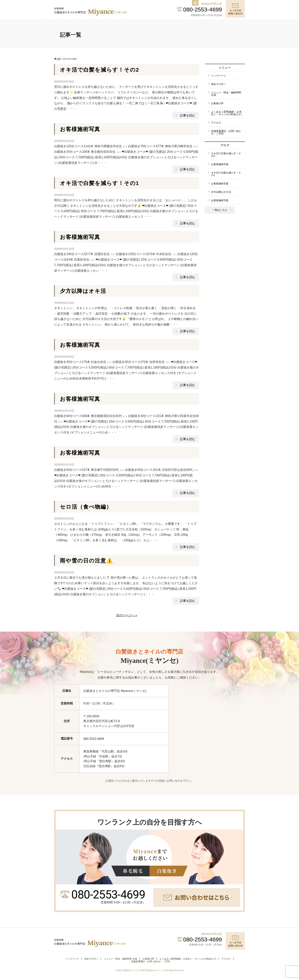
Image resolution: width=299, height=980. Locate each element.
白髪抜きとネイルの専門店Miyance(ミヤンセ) (144, 970)
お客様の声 (217, 103)
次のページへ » (127, 615)
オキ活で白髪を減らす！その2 (100, 70)
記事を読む (188, 115)
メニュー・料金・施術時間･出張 (227, 94)
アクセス (216, 123)
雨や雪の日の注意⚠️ (87, 561)
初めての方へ (219, 84)
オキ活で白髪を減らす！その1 (100, 183)
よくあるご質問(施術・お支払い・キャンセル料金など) (226, 113)
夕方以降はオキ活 (83, 291)
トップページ (219, 76)
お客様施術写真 (80, 129)
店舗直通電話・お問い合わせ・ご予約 (226, 132)
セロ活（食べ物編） (86, 507)
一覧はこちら (220, 210)
